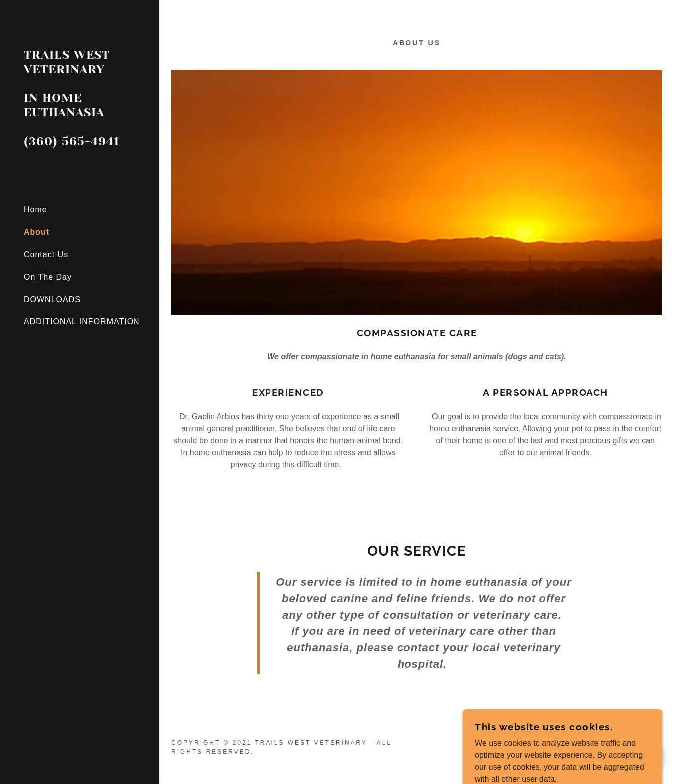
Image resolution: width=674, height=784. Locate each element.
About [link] (37, 232)
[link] (80, 142)
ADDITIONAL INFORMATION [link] (82, 322)
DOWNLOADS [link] (52, 299)
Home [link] (36, 210)
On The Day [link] (48, 277)
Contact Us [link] (46, 254)
